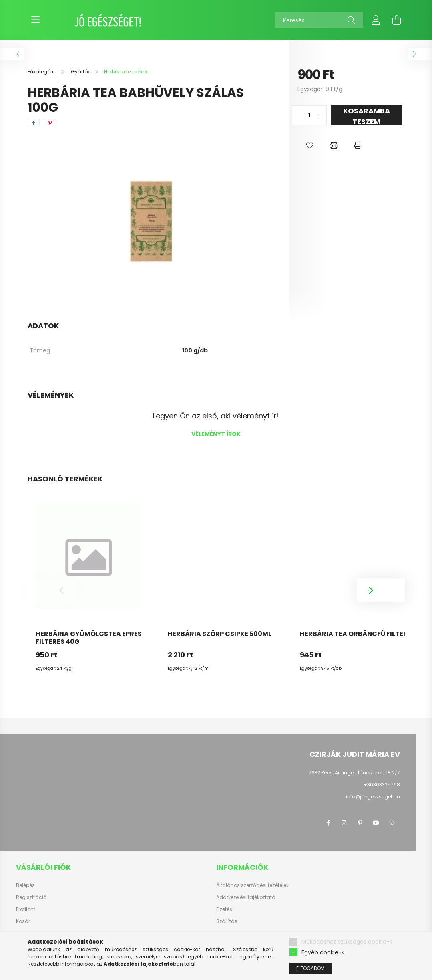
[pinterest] (50, 123)
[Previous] (52, 590)
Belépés (25, 885)
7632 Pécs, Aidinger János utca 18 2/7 (354, 773)
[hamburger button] (36, 20)
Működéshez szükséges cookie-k (347, 942)
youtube (376, 823)
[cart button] (397, 20)
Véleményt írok (216, 434)
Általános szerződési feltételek (252, 885)
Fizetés (224, 909)
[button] (309, 145)
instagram (344, 823)
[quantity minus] (298, 115)
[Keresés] (319, 20)
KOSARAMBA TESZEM (367, 116)
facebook (328, 823)
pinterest (360, 823)
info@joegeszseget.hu (373, 797)
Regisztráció (31, 897)
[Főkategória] (43, 72)
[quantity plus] (320, 115)
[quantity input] (309, 115)
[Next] (381, 590)
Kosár (23, 921)
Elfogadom (310, 968)
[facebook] (34, 123)
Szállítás (227, 921)
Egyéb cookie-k (323, 952)
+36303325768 (382, 785)
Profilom (26, 909)
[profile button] (376, 20)
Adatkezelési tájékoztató (246, 897)
